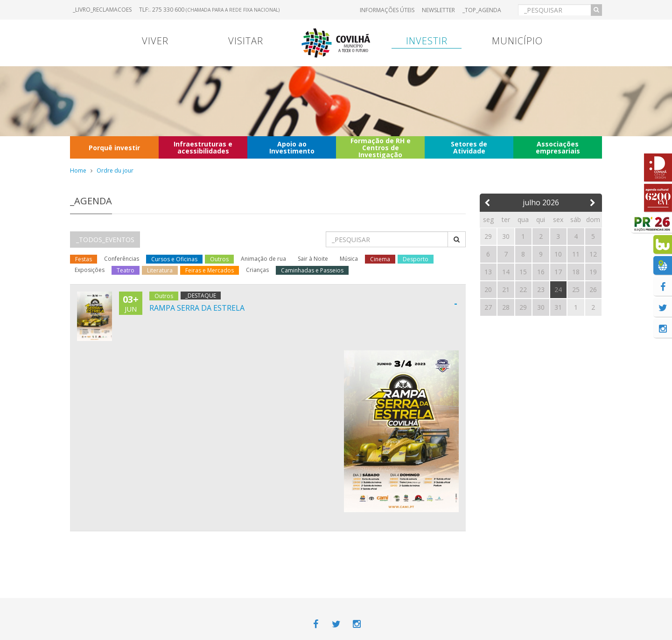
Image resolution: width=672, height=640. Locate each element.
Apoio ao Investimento (292, 147)
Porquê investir (114, 148)
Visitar (246, 41)
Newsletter (438, 10)
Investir (427, 41)
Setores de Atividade (469, 147)
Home (78, 170)
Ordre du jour (115, 170)
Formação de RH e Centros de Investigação (381, 147)
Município (517, 41)
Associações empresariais (558, 147)
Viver (155, 41)
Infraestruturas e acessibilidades (203, 147)
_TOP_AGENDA (482, 10)
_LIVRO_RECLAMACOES (102, 10)
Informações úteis (387, 10)
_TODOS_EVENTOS (105, 240)
